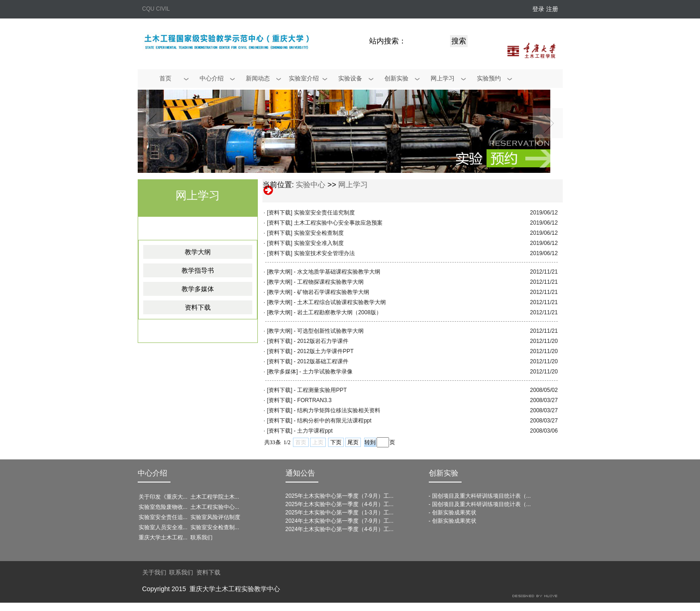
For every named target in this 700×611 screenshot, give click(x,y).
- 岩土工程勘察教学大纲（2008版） (338, 312)
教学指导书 (198, 270)
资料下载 (198, 307)
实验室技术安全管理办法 (324, 253)
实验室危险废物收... (163, 507)
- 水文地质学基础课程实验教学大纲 (337, 272)
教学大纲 (198, 252)
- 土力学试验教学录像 (326, 372)
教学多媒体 (198, 289)
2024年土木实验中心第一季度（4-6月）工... (340, 529)
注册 (552, 9)
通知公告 (300, 473)
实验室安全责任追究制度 (324, 213)
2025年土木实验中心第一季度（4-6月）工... (340, 504)
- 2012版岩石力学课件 (321, 341)
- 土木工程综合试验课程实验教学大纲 (340, 302)
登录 (538, 9)
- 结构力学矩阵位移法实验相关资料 (337, 410)
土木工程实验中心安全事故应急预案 (338, 223)
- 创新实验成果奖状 (453, 513)
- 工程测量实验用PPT (320, 390)
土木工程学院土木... (215, 497)
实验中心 (310, 185)
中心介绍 (152, 473)
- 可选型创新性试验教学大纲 (329, 331)
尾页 (353, 442)
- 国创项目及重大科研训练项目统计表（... (480, 496)
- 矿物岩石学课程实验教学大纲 (332, 292)
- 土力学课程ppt (313, 431)
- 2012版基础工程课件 (321, 361)
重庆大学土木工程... (163, 538)
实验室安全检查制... (215, 527)
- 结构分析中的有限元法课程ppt (333, 421)
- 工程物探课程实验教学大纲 (329, 282)
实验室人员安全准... (163, 527)
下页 (336, 442)
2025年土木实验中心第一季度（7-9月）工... (340, 496)
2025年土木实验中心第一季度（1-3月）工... (340, 513)
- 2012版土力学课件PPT (324, 351)
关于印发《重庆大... (163, 497)
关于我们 (154, 572)
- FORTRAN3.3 (313, 400)
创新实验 (444, 473)
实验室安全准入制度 (319, 243)
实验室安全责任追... (163, 517)
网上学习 (353, 185)
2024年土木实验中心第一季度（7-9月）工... (340, 521)
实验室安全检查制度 (319, 233)
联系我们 (201, 538)
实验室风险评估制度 (215, 517)
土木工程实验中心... (215, 507)
